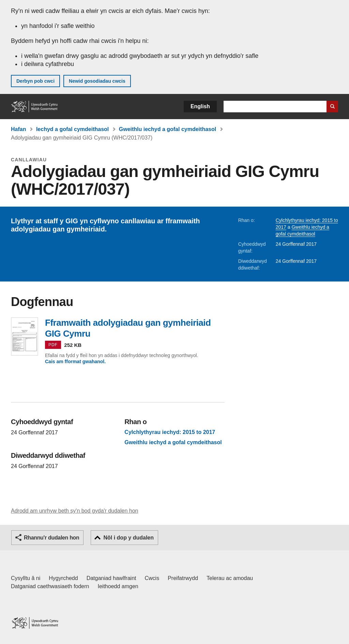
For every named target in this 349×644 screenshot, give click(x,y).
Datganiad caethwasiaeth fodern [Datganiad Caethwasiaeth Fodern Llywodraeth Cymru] (50, 586)
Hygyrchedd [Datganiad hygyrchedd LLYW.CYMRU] (63, 578)
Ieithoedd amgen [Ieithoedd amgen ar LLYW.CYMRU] (118, 586)
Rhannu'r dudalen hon (51, 538)
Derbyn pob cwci (35, 81)
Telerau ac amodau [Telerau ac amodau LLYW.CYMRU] (230, 578)
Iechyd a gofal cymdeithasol (72, 129)
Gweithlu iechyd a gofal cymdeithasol (168, 129)
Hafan (18, 129)
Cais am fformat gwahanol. (75, 361)
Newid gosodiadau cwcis (97, 81)
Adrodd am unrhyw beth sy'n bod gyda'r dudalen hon (74, 511)
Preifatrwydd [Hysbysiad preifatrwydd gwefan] (183, 578)
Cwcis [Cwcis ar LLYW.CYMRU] (152, 578)
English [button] (200, 106)
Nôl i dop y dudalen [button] (128, 538)
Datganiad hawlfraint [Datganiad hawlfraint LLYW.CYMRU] (111, 578)
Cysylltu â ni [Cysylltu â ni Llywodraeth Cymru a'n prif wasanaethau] (26, 578)
